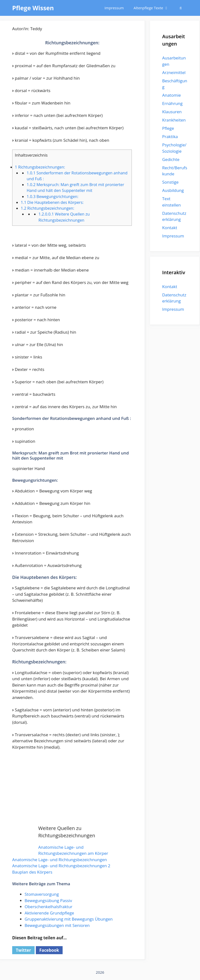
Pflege (168, 128)
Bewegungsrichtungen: (52, 197)
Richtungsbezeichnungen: (40, 167)
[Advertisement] (72, 791)
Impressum (114, 8)
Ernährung (172, 103)
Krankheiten (174, 120)
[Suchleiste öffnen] (181, 8)
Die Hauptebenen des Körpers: (52, 202)
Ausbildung (173, 190)
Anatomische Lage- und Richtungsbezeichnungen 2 (61, 866)
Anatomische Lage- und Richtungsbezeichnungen (60, 860)
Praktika (170, 137)
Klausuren (172, 112)
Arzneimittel (174, 72)
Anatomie (171, 95)
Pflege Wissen (33, 8)
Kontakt (170, 228)
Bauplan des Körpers (32, 872)
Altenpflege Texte (153, 8)
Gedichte (171, 159)
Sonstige (170, 182)
